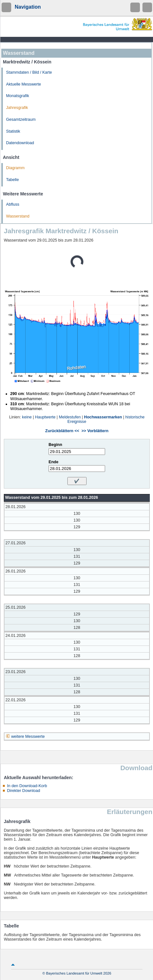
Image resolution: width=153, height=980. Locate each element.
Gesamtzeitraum (21, 119)
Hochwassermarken (103, 417)
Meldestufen (70, 417)
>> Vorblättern (95, 431)
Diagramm (15, 168)
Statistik (13, 131)
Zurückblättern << (62, 431)
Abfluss (13, 204)
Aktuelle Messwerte (23, 84)
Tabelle (12, 180)
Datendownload (20, 143)
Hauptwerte (45, 417)
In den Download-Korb (27, 786)
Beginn (55, 445)
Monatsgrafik (18, 96)
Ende (54, 462)
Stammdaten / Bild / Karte (29, 72)
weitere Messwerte (28, 737)
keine (27, 417)
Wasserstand (18, 216)
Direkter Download (24, 791)
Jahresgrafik (17, 108)
